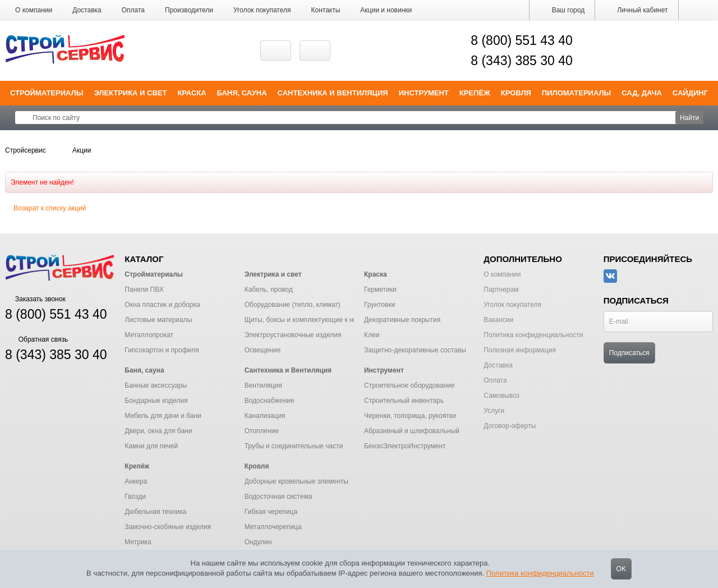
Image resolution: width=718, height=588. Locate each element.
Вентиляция (263, 385)
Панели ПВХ (144, 290)
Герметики (380, 290)
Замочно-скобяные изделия (168, 527)
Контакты (326, 10)
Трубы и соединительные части (294, 446)
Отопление (262, 431)
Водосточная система (279, 497)
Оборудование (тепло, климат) (293, 305)
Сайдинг (690, 93)
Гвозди (135, 497)
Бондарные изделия (156, 401)
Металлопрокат (149, 335)
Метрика (138, 542)
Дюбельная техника (155, 512)
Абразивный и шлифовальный (412, 431)
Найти (689, 118)
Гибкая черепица (271, 512)
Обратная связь (36, 339)
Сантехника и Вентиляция (333, 93)
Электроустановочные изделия (293, 335)
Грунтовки (379, 305)
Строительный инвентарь (404, 401)
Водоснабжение (270, 401)
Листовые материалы (158, 320)
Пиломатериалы (577, 93)
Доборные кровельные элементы (296, 481)
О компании (34, 10)
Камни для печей (151, 446)
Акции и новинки (386, 10)
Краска (192, 93)
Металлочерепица (273, 527)
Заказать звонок (35, 299)
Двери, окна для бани (158, 431)
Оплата (133, 10)
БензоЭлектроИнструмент (405, 446)
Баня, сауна (242, 93)
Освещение (263, 350)
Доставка (87, 10)
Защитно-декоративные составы (415, 350)
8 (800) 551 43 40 (522, 40)
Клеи (372, 335)
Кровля (516, 93)
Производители (189, 10)
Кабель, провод (269, 290)
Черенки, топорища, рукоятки (410, 416)
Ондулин (258, 542)
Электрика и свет (130, 93)
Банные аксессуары (156, 385)
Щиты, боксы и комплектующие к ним (303, 320)
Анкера (136, 481)
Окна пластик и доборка (162, 305)
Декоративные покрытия (402, 320)
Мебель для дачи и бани (163, 416)
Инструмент (424, 93)
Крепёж (475, 93)
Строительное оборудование (409, 385)
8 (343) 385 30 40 (522, 61)
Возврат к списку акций (45, 208)
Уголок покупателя (262, 10)
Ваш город (562, 10)
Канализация (265, 416)
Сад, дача (642, 93)
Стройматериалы (47, 93)
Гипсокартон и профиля (162, 350)
